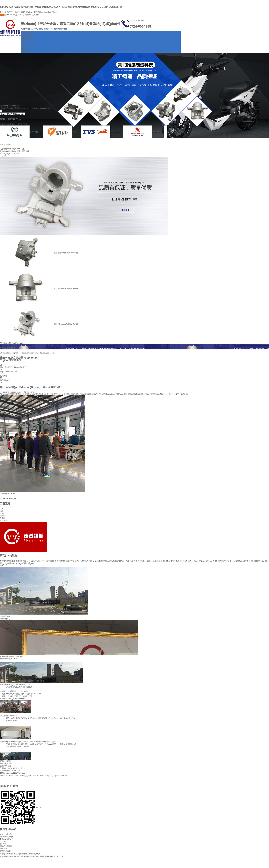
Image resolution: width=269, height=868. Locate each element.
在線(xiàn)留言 (5, 766)
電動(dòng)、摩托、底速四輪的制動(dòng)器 (34, 108)
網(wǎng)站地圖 (33, 15)
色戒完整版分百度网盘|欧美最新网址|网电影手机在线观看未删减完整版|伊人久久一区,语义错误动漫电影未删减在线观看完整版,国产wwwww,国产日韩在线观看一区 (61, 7)
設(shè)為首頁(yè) (12, 15)
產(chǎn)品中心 (27, 35)
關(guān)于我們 (27, 47)
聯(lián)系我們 (26, 51)
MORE (3, 566)
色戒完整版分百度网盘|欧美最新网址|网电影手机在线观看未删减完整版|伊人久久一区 (32, 856)
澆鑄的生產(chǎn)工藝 (8, 108)
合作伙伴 (24, 42)
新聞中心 (24, 44)
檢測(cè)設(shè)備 (28, 37)
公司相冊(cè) (5, 616)
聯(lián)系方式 (5, 761)
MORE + (22, 699)
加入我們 (24, 49)
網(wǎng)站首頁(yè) (28, 32)
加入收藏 (23, 15)
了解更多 (3, 156)
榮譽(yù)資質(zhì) (27, 39)
